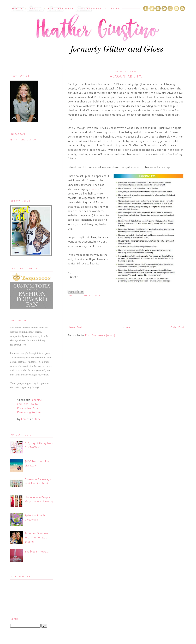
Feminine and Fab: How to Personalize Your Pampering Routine (29, 406)
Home (126, 327)
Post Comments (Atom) (100, 335)
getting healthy (87, 295)
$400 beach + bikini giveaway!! (37, 463)
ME (100, 295)
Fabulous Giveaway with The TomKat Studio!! (37, 537)
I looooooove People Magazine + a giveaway (39, 499)
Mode (37, 419)
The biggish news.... (37, 551)
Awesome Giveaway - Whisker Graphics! (38, 481)
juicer (94, 189)
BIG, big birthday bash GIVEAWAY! (39, 445)
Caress (25, 419)
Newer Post (75, 327)
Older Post (177, 327)
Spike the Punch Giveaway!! (35, 517)
